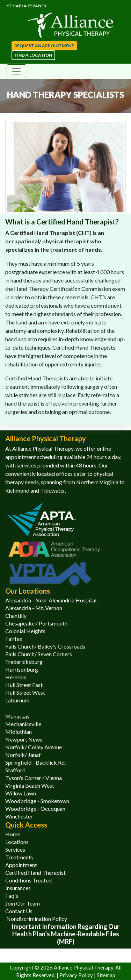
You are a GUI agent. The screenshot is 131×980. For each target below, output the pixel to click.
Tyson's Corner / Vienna (34, 778)
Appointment (21, 865)
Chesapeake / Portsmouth (36, 623)
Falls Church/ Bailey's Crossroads (45, 646)
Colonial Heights (25, 631)
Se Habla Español (26, 6)
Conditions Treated (28, 880)
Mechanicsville (23, 724)
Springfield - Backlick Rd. (35, 762)
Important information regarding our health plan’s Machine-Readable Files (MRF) (65, 934)
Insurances (18, 888)
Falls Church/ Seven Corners (39, 654)
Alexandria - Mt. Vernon (34, 608)
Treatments (19, 857)
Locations (17, 842)
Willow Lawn (21, 793)
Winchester (19, 816)
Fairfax (14, 639)
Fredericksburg (24, 662)
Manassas (17, 716)
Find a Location (33, 55)
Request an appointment (44, 46)
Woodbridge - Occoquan (35, 809)
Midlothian (19, 732)
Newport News (24, 739)
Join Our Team (23, 903)
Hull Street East (24, 685)
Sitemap (106, 975)
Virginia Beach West (30, 785)
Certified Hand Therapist (35, 872)
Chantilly (16, 616)
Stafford (15, 770)
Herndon (16, 677)
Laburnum (17, 700)
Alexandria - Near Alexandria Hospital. (51, 600)
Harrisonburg (22, 669)
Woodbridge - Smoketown (37, 801)
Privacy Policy (77, 975)
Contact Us (19, 911)
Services (15, 849)
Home (13, 834)
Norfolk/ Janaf (23, 755)
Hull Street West (25, 692)
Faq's (12, 896)
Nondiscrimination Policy (36, 919)
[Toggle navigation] (16, 71)
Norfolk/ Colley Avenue (34, 747)
